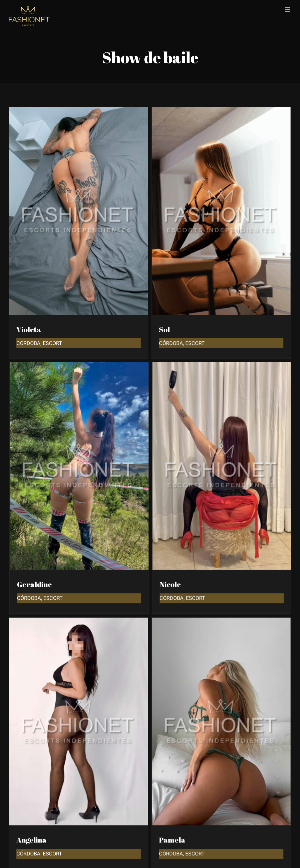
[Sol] (210, 111)
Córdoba (28, 343)
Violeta (29, 329)
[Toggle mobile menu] (288, 10)
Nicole (181, 544)
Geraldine (57, 544)
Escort (75, 558)
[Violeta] (79, 111)
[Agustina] (101, 781)
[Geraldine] (101, 326)
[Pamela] (210, 566)
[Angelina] (79, 566)
